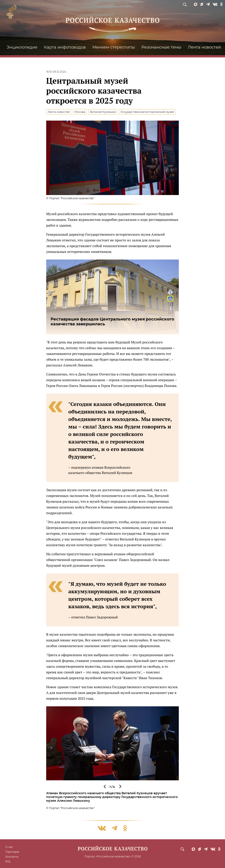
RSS (8, 861)
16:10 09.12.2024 (56, 72)
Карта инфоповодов (65, 47)
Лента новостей (204, 47)
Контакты (12, 857)
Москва (80, 112)
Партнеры (12, 852)
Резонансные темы (161, 47)
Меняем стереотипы (114, 47)
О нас (9, 847)
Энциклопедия (22, 47)
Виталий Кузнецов (103, 112)
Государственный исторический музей (147, 112)
